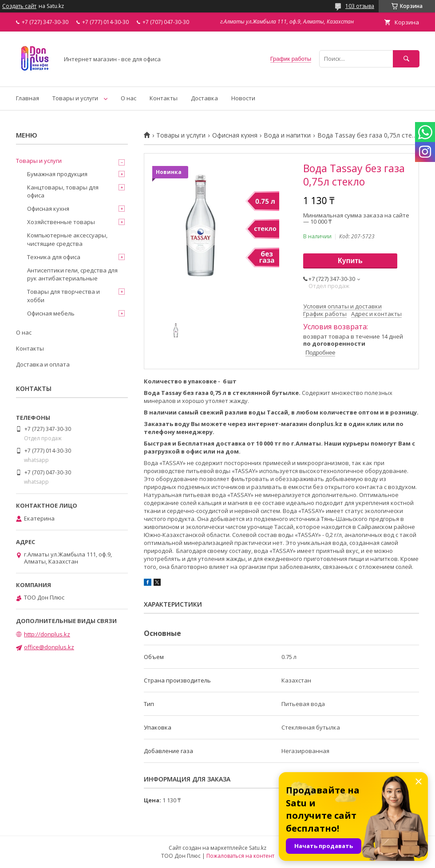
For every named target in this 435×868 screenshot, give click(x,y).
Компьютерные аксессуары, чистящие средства (67, 239)
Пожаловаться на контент (240, 856)
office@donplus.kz (49, 647)
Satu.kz (258, 848)
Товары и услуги (75, 98)
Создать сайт (19, 6)
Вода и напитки (287, 135)
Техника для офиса (54, 257)
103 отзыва (360, 6)
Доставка (204, 98)
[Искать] (406, 59)
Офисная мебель (51, 313)
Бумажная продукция (57, 174)
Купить (350, 261)
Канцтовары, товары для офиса (63, 191)
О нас (129, 98)
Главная (28, 98)
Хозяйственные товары (61, 222)
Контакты (164, 98)
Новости (243, 98)
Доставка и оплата (43, 364)
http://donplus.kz (47, 634)
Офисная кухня (235, 135)
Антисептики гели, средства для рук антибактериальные (72, 274)
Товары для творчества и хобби (63, 296)
